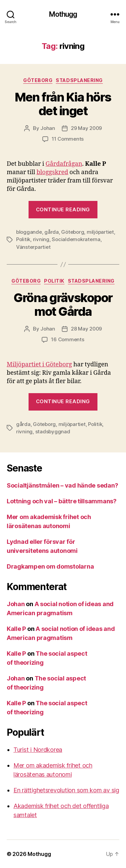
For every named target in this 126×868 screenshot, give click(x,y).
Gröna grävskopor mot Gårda (63, 305)
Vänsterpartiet (33, 247)
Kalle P (16, 629)
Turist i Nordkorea (38, 750)
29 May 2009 (86, 128)
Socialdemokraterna (76, 239)
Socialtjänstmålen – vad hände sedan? (62, 485)
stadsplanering (79, 80)
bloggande (29, 232)
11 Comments (68, 139)
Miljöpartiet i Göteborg (39, 365)
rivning (41, 239)
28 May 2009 (86, 329)
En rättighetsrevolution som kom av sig (66, 790)
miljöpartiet (100, 232)
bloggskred (52, 172)
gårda (52, 232)
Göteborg (38, 80)
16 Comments (68, 339)
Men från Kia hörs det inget (63, 104)
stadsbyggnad (53, 431)
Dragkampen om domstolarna (50, 566)
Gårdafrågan (64, 164)
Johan (48, 128)
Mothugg (63, 14)
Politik (23, 239)
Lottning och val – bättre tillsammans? (62, 501)
